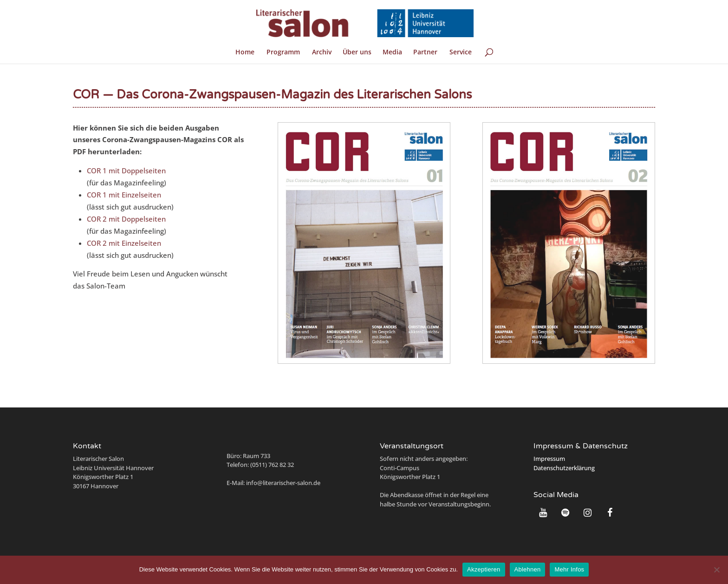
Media (392, 52)
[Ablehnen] (716, 570)
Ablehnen (528, 569)
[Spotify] (565, 513)
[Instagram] (587, 513)
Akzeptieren (484, 569)
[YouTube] (543, 513)
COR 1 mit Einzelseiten (124, 195)
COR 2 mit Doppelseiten (126, 219)
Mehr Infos (569, 569)
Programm (283, 52)
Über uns (357, 52)
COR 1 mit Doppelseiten (126, 171)
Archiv (322, 52)
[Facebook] (610, 513)
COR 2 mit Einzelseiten (124, 243)
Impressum (549, 459)
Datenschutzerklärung (564, 468)
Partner (425, 52)
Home (245, 52)
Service (461, 52)
